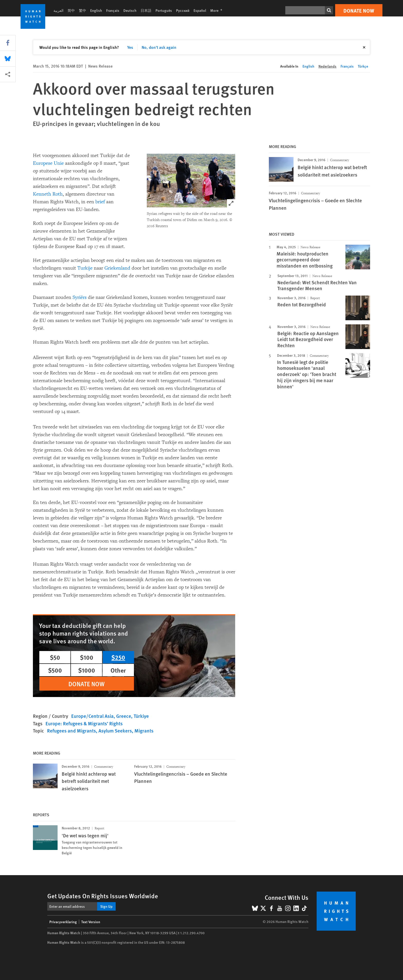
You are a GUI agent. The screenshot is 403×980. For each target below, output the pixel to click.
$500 (55, 670)
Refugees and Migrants (71, 731)
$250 (118, 657)
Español (200, 10)
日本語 (146, 10)
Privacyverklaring (63, 922)
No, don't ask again (159, 47)
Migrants (144, 731)
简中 (71, 10)
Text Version (91, 922)
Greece (124, 716)
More (218, 10)
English (96, 10)
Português (164, 10)
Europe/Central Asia (92, 716)
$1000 (87, 670)
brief (100, 202)
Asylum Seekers (115, 731)
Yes (130, 47)
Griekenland (117, 268)
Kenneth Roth (48, 194)
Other (118, 670)
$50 (55, 657)
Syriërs (80, 297)
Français (113, 10)
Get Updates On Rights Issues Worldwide (103, 896)
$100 (87, 657)
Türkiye (141, 716)
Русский (183, 10)
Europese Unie (48, 163)
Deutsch (130, 10)
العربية (58, 10)
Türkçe (363, 66)
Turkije (85, 268)
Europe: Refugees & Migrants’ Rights (84, 723)
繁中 (83, 10)
